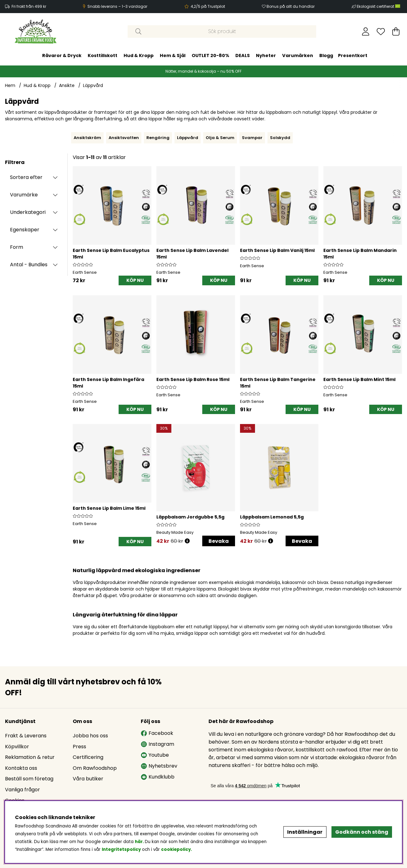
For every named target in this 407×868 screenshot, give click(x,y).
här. (140, 842)
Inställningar (305, 832)
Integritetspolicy (121, 849)
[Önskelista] (381, 31)
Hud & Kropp (139, 55)
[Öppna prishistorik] (187, 541)
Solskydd (280, 138)
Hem (10, 85)
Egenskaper (25, 230)
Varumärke (24, 195)
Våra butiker (88, 779)
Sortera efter (26, 177)
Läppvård (93, 85)
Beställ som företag (29, 779)
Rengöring (158, 138)
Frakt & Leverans (26, 736)
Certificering (88, 757)
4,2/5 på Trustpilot (208, 6)
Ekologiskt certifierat (379, 6)
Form (17, 247)
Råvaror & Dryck (62, 55)
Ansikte (67, 85)
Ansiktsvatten (124, 138)
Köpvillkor (17, 747)
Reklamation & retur (30, 757)
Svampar (252, 138)
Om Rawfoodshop (95, 768)
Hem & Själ (173, 55)
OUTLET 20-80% (210, 55)
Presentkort (353, 55)
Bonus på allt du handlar (291, 6)
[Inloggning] (366, 31)
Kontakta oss (21, 768)
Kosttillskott (103, 55)
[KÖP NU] (135, 280)
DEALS (243, 55)
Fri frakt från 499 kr (29, 6)
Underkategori (28, 212)
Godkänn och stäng (362, 832)
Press (79, 747)
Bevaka (219, 541)
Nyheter (266, 55)
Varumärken (298, 55)
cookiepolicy (176, 849)
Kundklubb (158, 777)
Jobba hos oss (90, 736)
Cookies (15, 800)
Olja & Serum (220, 138)
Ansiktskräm (87, 138)
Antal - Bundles (29, 265)
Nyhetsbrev (159, 766)
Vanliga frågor (22, 790)
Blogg (326, 55)
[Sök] (222, 31)
